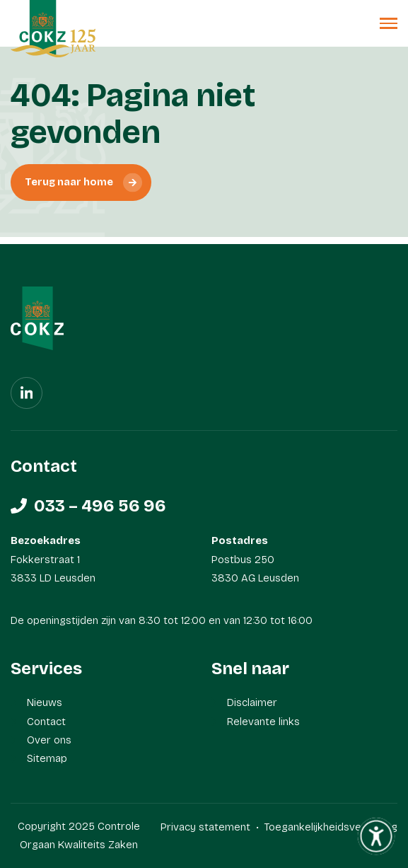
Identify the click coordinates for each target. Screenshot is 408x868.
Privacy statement (205, 827)
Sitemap (47, 758)
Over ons (49, 740)
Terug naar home (69, 182)
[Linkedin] (27, 393)
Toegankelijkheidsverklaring (331, 827)
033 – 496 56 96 (100, 506)
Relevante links (263, 722)
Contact (46, 722)
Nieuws (45, 702)
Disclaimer (252, 702)
